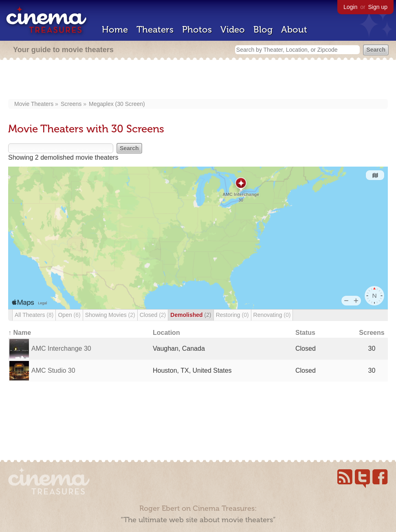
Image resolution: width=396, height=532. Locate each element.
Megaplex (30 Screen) (117, 104)
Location (166, 333)
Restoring (232, 315)
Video (233, 30)
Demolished (191, 315)
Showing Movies (110, 315)
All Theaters (34, 315)
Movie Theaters (34, 104)
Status (305, 333)
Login (350, 7)
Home (115, 30)
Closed (153, 315)
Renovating (272, 315)
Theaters (155, 30)
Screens (71, 104)
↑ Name (20, 333)
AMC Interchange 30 (61, 348)
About (294, 30)
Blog (263, 30)
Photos (197, 30)
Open (69, 315)
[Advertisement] (198, 80)
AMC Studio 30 (53, 370)
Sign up (378, 7)
